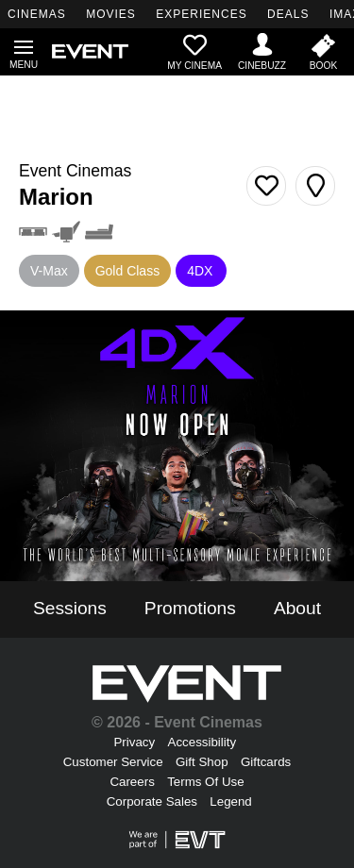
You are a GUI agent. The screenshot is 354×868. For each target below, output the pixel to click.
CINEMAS (37, 14)
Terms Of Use (205, 782)
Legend (230, 801)
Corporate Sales (152, 801)
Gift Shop (202, 762)
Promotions (190, 608)
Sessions (70, 608)
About (297, 608)
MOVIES (111, 14)
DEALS (288, 14)
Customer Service (113, 762)
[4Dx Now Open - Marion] (177, 446)
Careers (132, 782)
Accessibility (202, 742)
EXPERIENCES (201, 14)
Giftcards (266, 762)
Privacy (134, 742)
